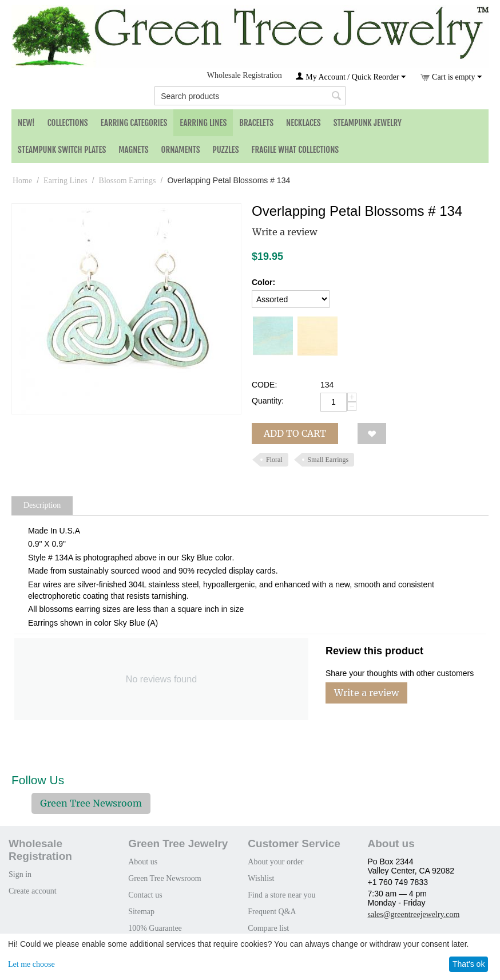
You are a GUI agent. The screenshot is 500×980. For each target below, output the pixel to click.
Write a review (285, 232)
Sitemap (141, 912)
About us (143, 862)
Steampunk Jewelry (368, 123)
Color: (263, 282)
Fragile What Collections (295, 150)
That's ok (469, 964)
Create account (33, 891)
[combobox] (250, 96)
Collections (68, 123)
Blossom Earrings (128, 181)
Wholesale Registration (245, 75)
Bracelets (256, 123)
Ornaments (181, 150)
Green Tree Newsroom (91, 803)
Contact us (145, 895)
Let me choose (31, 964)
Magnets (133, 150)
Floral (274, 460)
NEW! (26, 123)
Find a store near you (281, 895)
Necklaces (303, 123)
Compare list (268, 928)
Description (42, 505)
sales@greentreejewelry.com (413, 914)
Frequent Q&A (272, 912)
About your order (275, 862)
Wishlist (261, 878)
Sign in (20, 874)
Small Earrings (328, 460)
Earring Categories (134, 123)
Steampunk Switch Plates (62, 150)
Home (22, 181)
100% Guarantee (155, 928)
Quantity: (268, 401)
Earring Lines (203, 123)
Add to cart (295, 433)
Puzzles (226, 150)
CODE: (264, 385)
